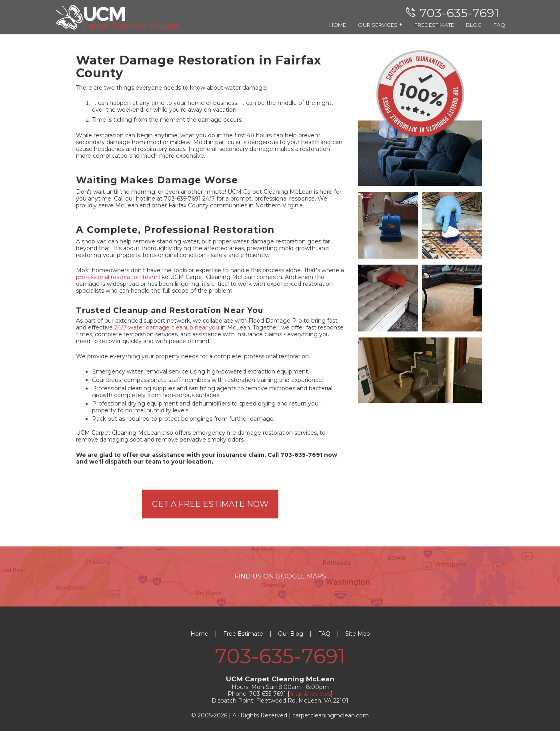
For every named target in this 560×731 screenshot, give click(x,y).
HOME (338, 25)
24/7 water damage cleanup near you (167, 327)
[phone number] (455, 13)
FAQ (499, 25)
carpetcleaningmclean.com (331, 715)
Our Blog (291, 634)
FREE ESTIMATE (434, 25)
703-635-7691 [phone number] (280, 656)
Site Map (358, 634)
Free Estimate (243, 634)
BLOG (474, 25)
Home (199, 634)
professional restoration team (117, 277)
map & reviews (310, 694)
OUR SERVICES (380, 25)
